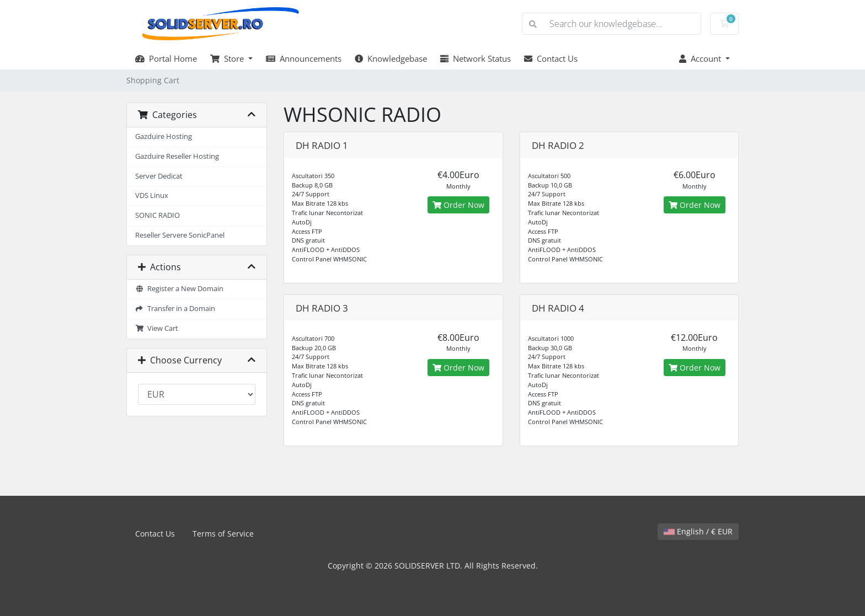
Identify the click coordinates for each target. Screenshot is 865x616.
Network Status (476, 58)
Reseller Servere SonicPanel (180, 235)
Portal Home (166, 58)
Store (228, 58)
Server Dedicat (159, 176)
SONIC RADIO (157, 215)
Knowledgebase (391, 58)
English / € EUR (698, 531)
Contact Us (551, 58)
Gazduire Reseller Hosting (177, 156)
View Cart (157, 328)
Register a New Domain (179, 289)
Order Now (458, 205)
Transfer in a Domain (175, 309)
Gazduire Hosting (164, 136)
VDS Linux (152, 195)
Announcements (304, 58)
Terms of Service (223, 534)
